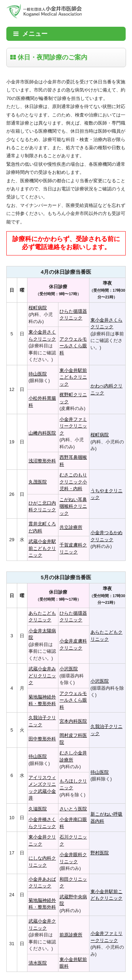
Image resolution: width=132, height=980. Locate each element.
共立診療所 (71, 527)
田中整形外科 (42, 739)
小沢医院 (69, 669)
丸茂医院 (38, 482)
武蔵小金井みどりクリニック (42, 676)
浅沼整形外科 (42, 461)
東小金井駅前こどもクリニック (73, 377)
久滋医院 (38, 809)
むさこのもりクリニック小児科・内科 (73, 482)
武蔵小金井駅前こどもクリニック (42, 548)
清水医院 (38, 963)
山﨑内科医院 (42, 433)
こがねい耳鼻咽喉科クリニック (73, 506)
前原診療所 (71, 935)
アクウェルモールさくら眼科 (73, 346)
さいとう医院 (73, 809)
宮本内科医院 (73, 721)
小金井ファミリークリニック (73, 426)
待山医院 (38, 374)
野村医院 (100, 853)
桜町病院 (38, 308)
